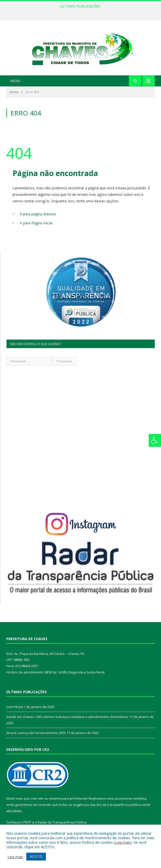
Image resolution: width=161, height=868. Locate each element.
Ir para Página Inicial (36, 223)
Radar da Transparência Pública (62, 822)
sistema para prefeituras (68, 798)
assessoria (123, 798)
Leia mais (123, 842)
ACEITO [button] (36, 856)
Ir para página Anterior (38, 214)
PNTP (27, 822)
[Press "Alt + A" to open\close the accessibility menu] (155, 440)
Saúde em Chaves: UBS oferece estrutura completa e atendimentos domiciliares (67, 717)
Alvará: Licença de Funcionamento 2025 (36, 733)
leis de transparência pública (119, 805)
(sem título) (15, 707)
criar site (37, 798)
